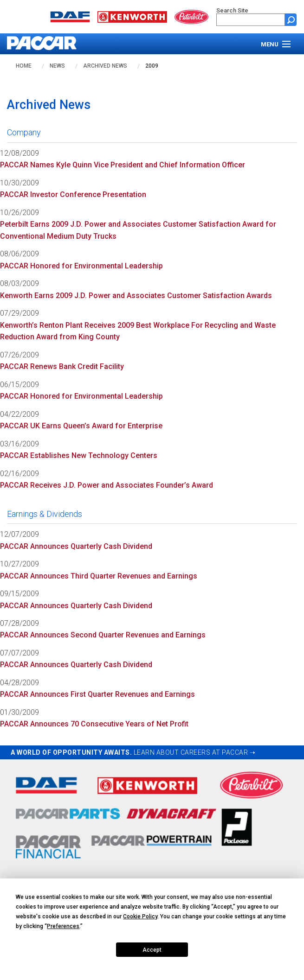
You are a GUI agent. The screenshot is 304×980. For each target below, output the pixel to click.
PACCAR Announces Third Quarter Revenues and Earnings (99, 576)
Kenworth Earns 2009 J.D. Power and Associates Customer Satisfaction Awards (136, 296)
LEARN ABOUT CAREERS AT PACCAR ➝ (195, 752)
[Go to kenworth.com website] (132, 16)
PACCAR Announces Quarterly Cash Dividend (76, 546)
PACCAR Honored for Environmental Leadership (81, 266)
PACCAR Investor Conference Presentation (73, 194)
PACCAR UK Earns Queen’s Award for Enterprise (81, 426)
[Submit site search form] (291, 20)
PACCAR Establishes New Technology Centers (79, 455)
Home (24, 66)
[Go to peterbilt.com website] (192, 16)
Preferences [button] (63, 926)
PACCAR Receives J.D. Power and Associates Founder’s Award (107, 485)
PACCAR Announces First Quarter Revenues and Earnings (97, 694)
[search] (251, 20)
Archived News (105, 66)
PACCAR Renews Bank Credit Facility (62, 366)
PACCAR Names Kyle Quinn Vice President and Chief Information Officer (123, 165)
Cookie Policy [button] (140, 916)
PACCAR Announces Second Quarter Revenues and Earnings (103, 635)
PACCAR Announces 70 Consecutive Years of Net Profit (94, 724)
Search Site (232, 10)
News (57, 66)
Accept (152, 950)
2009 (152, 66)
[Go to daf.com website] (70, 16)
